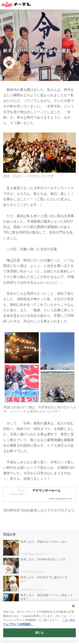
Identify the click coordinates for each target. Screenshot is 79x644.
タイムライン (38, 64)
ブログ (22, 64)
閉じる (39, 633)
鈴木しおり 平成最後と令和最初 (37, 51)
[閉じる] (73, 606)
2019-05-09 (25, 61)
